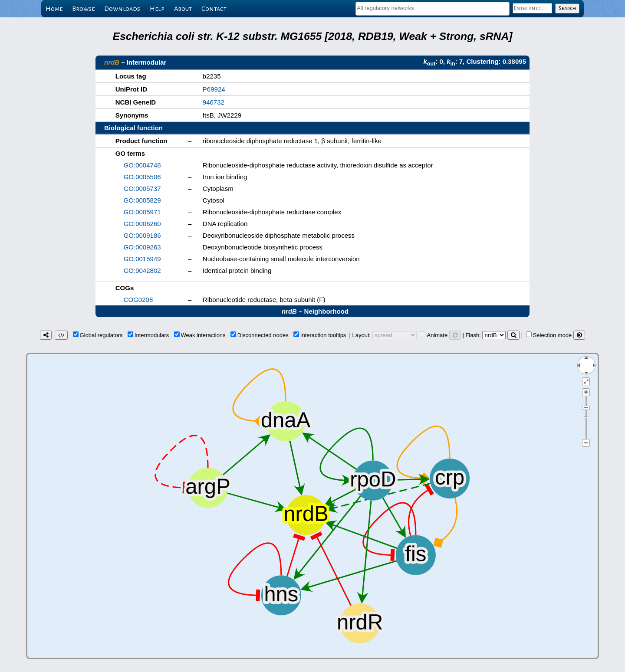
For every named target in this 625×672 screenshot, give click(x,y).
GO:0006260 (142, 224)
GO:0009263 (142, 247)
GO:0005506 (142, 177)
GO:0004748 (142, 165)
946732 (214, 102)
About (183, 9)
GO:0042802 (142, 270)
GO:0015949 (142, 259)
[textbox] (433, 8)
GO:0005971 (142, 212)
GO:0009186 (142, 235)
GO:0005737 (142, 188)
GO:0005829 (142, 200)
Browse (83, 9)
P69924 (214, 89)
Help (157, 9)
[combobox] (433, 9)
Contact (214, 9)
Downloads (122, 9)
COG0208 (138, 300)
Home (54, 9)
